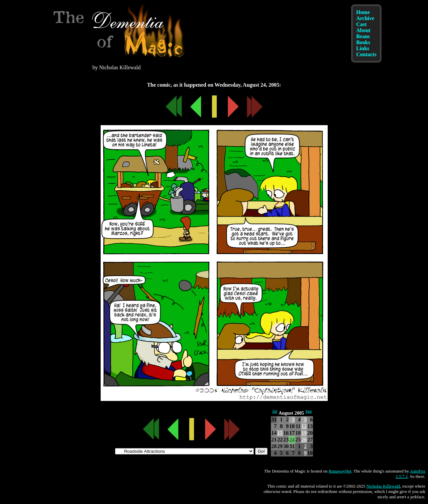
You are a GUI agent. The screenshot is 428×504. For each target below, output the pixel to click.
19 (304, 433)
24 (292, 440)
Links (363, 48)
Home (363, 12)
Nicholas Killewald (383, 486)
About (363, 30)
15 (280, 433)
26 (304, 440)
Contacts (366, 54)
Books (363, 42)
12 (304, 426)
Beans (363, 36)
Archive (365, 18)
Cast (361, 24)
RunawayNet (340, 471)
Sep (308, 411)
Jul (275, 411)
